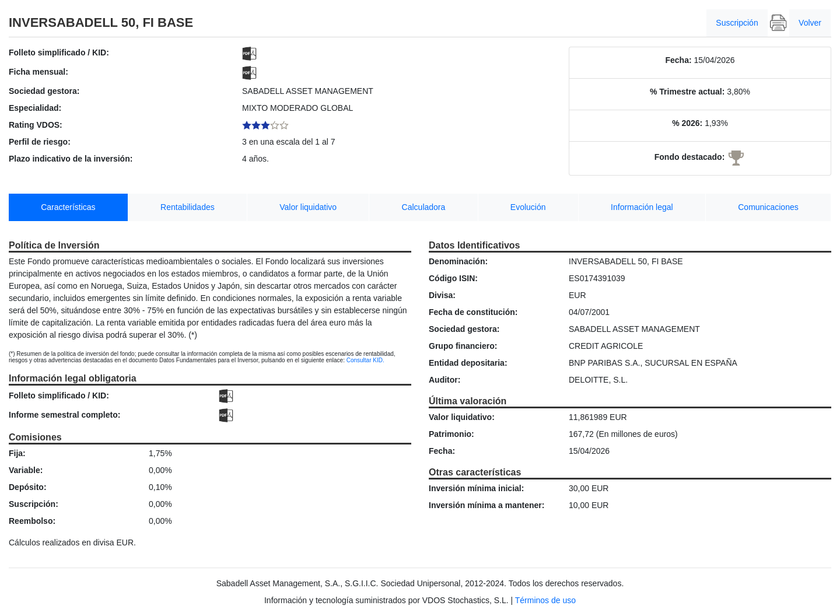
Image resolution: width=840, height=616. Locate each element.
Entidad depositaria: (468, 363)
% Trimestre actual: (687, 92)
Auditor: (444, 380)
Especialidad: (35, 108)
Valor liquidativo (308, 207)
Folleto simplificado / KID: (59, 52)
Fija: (17, 453)
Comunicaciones (768, 207)
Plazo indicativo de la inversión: (71, 159)
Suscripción (737, 23)
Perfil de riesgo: (40, 142)
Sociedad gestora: (44, 91)
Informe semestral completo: (64, 415)
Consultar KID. (365, 360)
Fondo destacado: (690, 157)
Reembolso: (32, 521)
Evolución (528, 207)
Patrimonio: (452, 434)
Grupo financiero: (463, 346)
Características (68, 207)
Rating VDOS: (36, 125)
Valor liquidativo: (462, 417)
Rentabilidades (188, 207)
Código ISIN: (453, 278)
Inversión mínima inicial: (476, 488)
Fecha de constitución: (473, 312)
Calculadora (424, 207)
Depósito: (28, 487)
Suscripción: (34, 504)
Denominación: (458, 261)
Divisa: (442, 295)
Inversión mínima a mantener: (487, 505)
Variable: (26, 470)
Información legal (642, 207)
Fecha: (678, 60)
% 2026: (687, 123)
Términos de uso (545, 600)
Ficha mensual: (38, 72)
